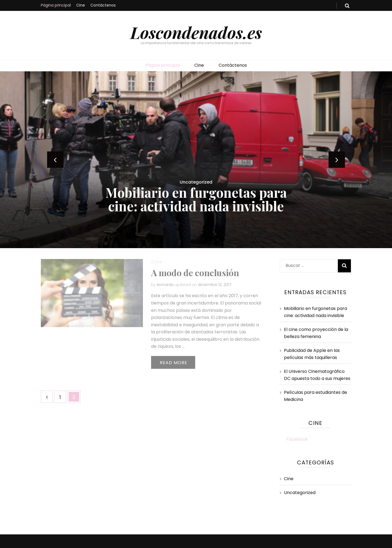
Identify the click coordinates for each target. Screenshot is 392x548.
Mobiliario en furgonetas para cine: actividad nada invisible (196, 199)
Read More (174, 363)
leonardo (165, 285)
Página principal (56, 5)
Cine (81, 5)
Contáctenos (103, 5)
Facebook (297, 439)
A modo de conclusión (195, 273)
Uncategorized (196, 182)
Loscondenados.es (196, 32)
